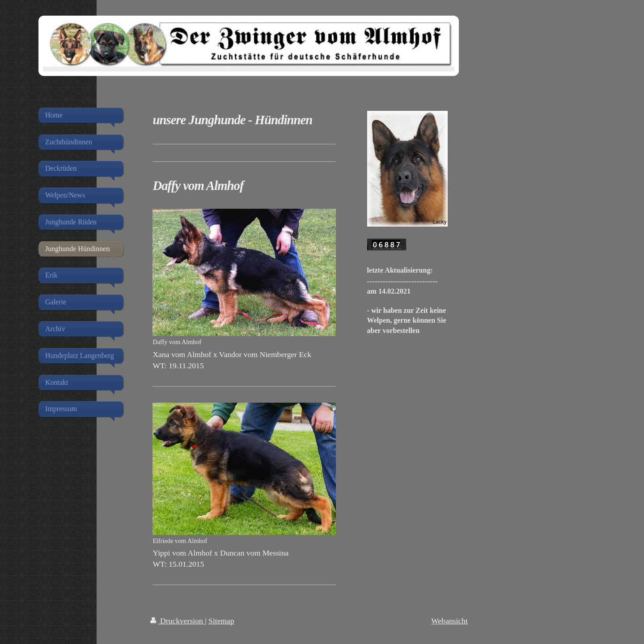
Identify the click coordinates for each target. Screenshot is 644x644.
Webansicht (449, 621)
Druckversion (178, 621)
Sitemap (221, 621)
